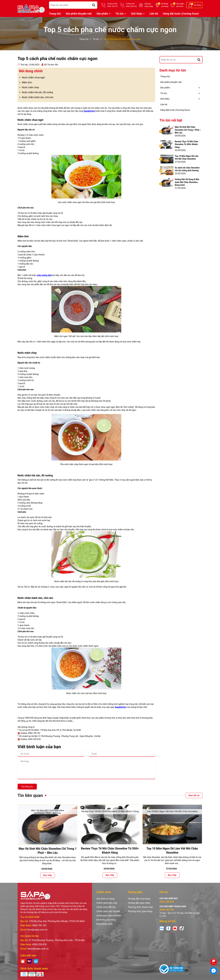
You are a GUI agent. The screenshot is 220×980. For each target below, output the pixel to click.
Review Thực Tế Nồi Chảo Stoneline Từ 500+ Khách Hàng (187, 144)
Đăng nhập (149, 6)
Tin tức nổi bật (171, 120)
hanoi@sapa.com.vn (38, 949)
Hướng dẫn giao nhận (139, 903)
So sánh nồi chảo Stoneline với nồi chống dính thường (187, 169)
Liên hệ (154, 14)
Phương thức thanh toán (141, 907)
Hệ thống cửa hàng (106, 920)
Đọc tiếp (47, 875)
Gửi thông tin (27, 787)
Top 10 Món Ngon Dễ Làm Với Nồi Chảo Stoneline (187, 158)
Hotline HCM (112, 5)
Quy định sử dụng (105, 899)
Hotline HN (131, 5)
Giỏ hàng (197, 5)
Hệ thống (165, 5)
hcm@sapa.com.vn (37, 930)
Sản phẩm (180, 5)
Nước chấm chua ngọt (33, 78)
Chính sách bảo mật (107, 903)
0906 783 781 (39, 925)
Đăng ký (148, 4)
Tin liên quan (30, 795)
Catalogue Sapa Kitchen (109, 916)
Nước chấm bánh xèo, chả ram (38, 97)
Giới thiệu (137, 14)
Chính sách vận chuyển (108, 911)
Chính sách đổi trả (106, 907)
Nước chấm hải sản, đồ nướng (37, 92)
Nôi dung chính (31, 71)
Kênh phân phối (104, 924)
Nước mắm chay (31, 87)
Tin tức (120, 14)
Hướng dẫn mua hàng (139, 899)
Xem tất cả (194, 795)
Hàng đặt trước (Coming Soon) (181, 14)
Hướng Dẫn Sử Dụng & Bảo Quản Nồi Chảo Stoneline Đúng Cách (187, 182)
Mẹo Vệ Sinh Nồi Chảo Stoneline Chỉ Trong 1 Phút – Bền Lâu (188, 130)
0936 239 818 (39, 944)
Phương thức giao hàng (140, 911)
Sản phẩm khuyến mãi (79, 14)
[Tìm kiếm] (94, 5)
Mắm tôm (27, 82)
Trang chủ (55, 14)
